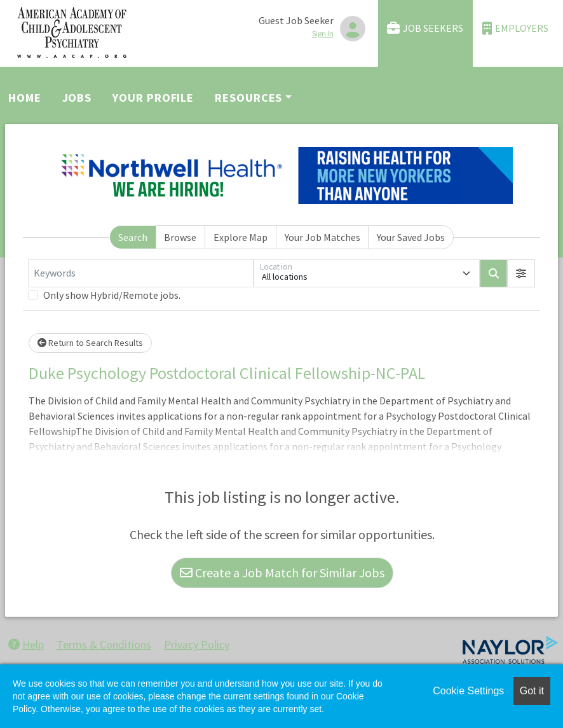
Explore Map (241, 237)
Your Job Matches (322, 237)
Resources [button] (248, 98)
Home (25, 98)
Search (133, 237)
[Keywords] (141, 273)
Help (26, 644)
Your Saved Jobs (411, 237)
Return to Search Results (90, 343)
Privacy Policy (197, 644)
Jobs (77, 98)
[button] (521, 273)
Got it (532, 691)
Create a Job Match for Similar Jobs (282, 573)
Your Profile (153, 98)
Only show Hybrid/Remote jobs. (112, 295)
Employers (515, 28)
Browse (180, 237)
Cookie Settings (468, 691)
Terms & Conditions (104, 644)
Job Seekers (425, 28)
